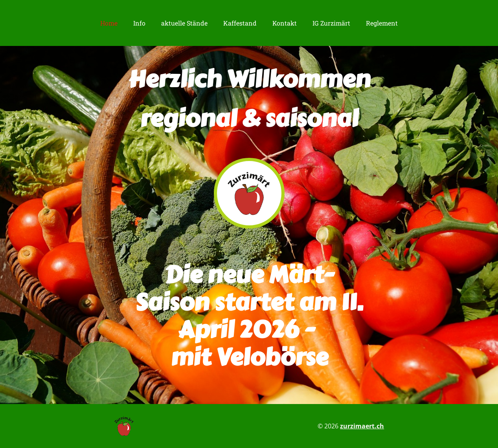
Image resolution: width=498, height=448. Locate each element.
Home (109, 23)
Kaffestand (240, 23)
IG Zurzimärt (331, 23)
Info (139, 23)
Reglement (382, 23)
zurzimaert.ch (362, 426)
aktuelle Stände (184, 23)
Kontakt (285, 23)
